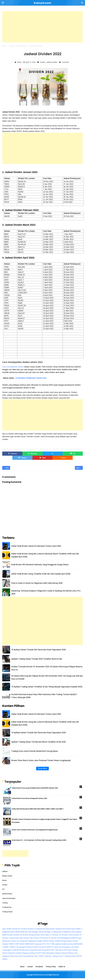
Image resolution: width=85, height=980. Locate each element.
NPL (53, 950)
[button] (63, 458)
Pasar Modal (72, 950)
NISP (49, 950)
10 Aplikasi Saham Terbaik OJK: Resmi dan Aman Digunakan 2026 (38, 650)
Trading (5, 903)
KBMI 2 (7, 947)
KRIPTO (50, 947)
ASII (64, 929)
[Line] (73, 454)
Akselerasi (16, 929)
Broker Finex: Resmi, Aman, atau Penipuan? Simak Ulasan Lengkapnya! (41, 760)
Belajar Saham (7, 876)
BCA (27, 932)
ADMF (9, 929)
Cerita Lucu (15, 941)
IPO (3, 889)
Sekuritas (14, 956)
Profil (38, 953)
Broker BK (39, 935)
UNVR (5, 959)
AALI (4, 929)
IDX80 (27, 944)
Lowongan (7, 950)
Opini (61, 950)
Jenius (70, 944)
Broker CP (48, 935)
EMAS (46, 941)
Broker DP (57, 935)
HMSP (12, 944)
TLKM (41, 956)
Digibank (32, 941)
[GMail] (43, 458)
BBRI (23, 932)
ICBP (17, 944)
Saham (58, 953)
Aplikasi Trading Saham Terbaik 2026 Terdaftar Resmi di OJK (37, 659)
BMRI (5, 935)
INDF (32, 944)
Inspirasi (38, 944)
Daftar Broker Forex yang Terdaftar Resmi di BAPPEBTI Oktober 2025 (35, 788)
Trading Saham (7, 912)
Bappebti (6, 932)
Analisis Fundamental (36, 929)
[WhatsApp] (32, 454)
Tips (36, 956)
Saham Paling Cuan (70, 953)
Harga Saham (66, 941)
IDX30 (22, 944)
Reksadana (50, 953)
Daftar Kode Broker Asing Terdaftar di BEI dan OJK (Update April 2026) (41, 574)
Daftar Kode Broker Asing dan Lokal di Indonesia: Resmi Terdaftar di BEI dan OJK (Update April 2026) (45, 555)
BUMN (72, 938)
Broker (5, 880)
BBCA (13, 932)
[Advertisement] (42, 27)
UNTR (79, 956)
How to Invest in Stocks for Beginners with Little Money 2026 (37, 583)
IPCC (44, 944)
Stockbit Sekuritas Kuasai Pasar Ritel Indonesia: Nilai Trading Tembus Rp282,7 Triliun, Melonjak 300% (44, 696)
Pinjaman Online (28, 953)
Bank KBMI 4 (77, 929)
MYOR (19, 950)
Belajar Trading (51, 932)
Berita (61, 932)
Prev (6, 468)
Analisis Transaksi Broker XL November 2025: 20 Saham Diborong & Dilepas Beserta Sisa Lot (47, 668)
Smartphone (28, 956)
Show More (42, 768)
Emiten (52, 941)
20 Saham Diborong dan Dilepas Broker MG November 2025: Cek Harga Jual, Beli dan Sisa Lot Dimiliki (47, 677)
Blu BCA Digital (75, 932)
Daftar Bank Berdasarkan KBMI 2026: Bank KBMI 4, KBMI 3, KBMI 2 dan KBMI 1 (38, 809)
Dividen (43, 62)
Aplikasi (5, 871)
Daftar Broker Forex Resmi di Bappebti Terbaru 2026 (29, 798)
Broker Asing (28, 935)
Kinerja (29, 947)
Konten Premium (39, 947)
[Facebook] (12, 454)
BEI (30, 932)
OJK (57, 950)
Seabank (6, 956)
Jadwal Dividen (52, 62)
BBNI (18, 932)
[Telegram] (22, 458)
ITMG (52, 944)
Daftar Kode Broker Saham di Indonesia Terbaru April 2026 (36, 546)
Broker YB (55, 938)
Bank (68, 929)
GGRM (58, 941)
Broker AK (18, 935)
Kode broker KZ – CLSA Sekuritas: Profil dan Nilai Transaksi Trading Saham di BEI (39, 840)
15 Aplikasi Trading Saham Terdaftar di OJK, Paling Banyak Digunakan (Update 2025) (47, 687)
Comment (66, 62)
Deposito (24, 941)
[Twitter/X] (53, 454)
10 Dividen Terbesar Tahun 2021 (31, 378)
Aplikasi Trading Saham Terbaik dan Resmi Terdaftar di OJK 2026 (38, 742)
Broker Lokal (8, 938)
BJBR (66, 932)
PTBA (43, 953)
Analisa (24, 929)
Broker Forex (67, 935)
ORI (65, 950)
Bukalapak (65, 938)
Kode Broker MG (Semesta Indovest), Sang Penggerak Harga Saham (40, 565)
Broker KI (77, 935)
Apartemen (51, 929)
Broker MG (18, 938)
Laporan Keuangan (9, 898)
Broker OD (28, 938)
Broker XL (46, 938)
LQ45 (14, 950)
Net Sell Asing (40, 950)
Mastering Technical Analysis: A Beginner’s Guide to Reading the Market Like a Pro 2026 (46, 592)
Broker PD (37, 938)
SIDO (20, 956)
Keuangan (21, 947)
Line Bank (75, 947)
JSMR (76, 944)
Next (79, 468)
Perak (5, 953)
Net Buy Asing (28, 950)
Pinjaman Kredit (14, 953)
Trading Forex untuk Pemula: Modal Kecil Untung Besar (35, 751)
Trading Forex (7, 907)
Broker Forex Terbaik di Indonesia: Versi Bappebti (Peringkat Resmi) (35, 830)
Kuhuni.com (42, 975)
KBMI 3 (13, 947)
